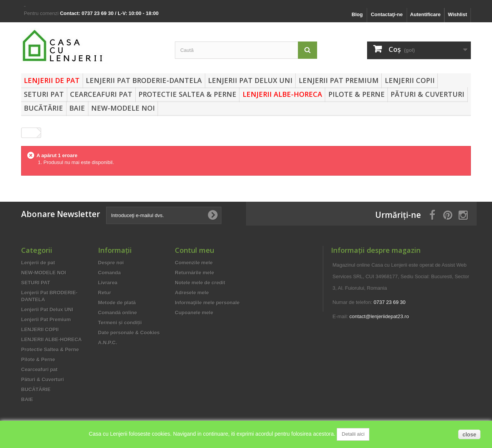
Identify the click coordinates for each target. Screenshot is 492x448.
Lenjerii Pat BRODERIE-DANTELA (144, 80)
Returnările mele (194, 273)
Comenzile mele (194, 263)
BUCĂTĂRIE (43, 108)
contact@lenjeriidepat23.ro (379, 316)
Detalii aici (353, 434)
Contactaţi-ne (387, 14)
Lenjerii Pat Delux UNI (250, 80)
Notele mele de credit (200, 283)
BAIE (77, 108)
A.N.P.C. (108, 343)
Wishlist (457, 14)
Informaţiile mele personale (207, 303)
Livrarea (108, 283)
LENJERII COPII (410, 80)
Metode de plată (117, 303)
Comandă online (117, 313)
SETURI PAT (44, 94)
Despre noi (111, 263)
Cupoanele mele (194, 313)
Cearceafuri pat (101, 94)
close (469, 435)
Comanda (109, 273)
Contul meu (194, 250)
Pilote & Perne (357, 94)
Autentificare (425, 14)
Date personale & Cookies (129, 333)
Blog (357, 14)
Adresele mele (192, 293)
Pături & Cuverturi (427, 94)
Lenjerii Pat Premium (339, 80)
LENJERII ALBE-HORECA (282, 94)
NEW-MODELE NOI (123, 108)
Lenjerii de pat (52, 80)
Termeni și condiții (120, 323)
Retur (105, 293)
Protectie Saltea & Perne (187, 94)
